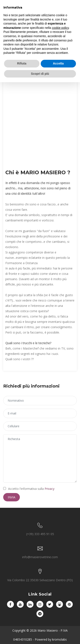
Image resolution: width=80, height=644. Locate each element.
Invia (12, 497)
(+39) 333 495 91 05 (40, 534)
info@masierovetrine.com (40, 557)
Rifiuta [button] (22, 63)
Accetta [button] (58, 63)
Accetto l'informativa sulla (29, 489)
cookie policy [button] (60, 28)
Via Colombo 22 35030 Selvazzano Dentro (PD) (40, 580)
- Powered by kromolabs (49, 639)
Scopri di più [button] (40, 74)
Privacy (49, 489)
